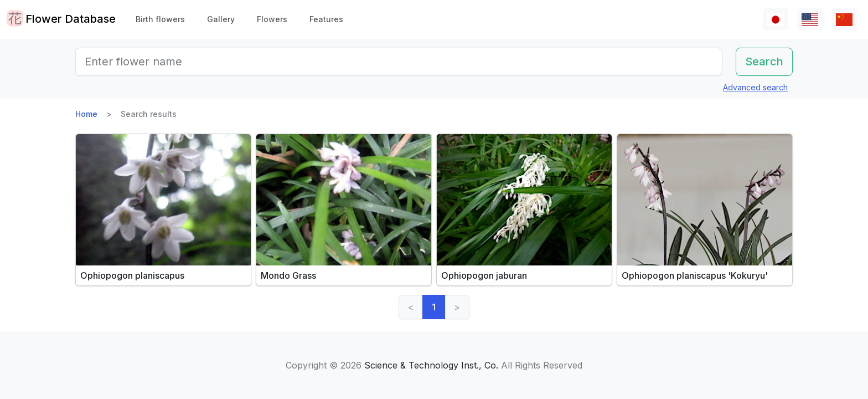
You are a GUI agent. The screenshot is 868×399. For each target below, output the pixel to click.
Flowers (272, 19)
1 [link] (434, 307)
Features (326, 19)
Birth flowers (160, 19)
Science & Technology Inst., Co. (431, 365)
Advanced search (755, 87)
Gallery (221, 19)
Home (86, 114)
